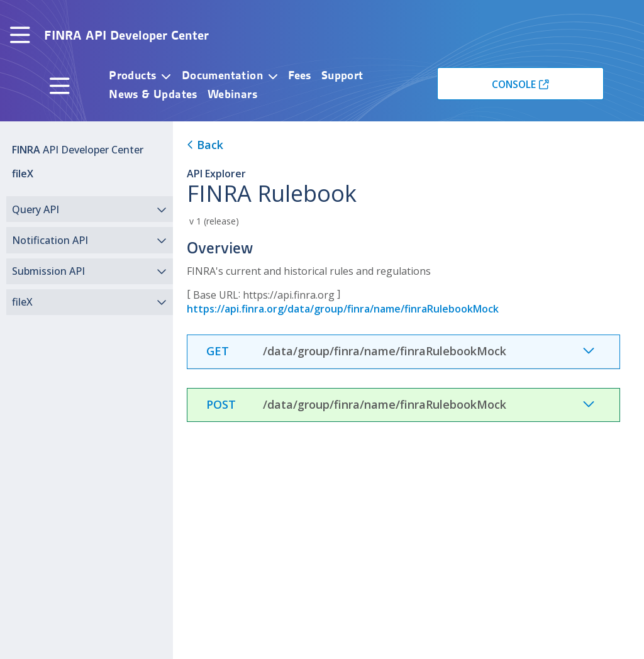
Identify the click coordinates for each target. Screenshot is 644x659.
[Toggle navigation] (20, 36)
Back (205, 145)
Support (342, 75)
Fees (300, 75)
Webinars (232, 94)
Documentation (222, 75)
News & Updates (153, 94)
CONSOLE (514, 84)
